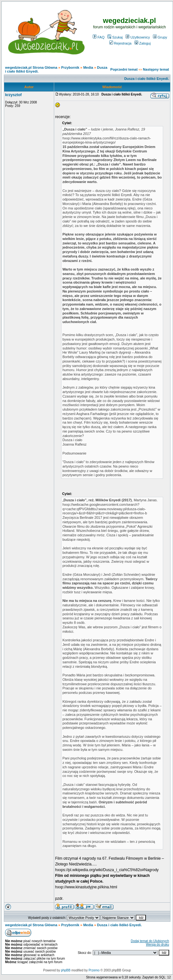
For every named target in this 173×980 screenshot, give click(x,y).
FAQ (99, 37)
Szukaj (115, 37)
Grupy (160, 37)
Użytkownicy (138, 37)
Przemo (94, 970)
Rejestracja (120, 43)
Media (88, 67)
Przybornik (70, 67)
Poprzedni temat (124, 69)
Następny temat (156, 69)
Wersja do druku (158, 945)
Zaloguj (143, 43)
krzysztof (13, 95)
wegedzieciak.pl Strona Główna (31, 67)
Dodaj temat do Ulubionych (150, 941)
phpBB (66, 970)
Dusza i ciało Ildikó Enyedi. (147, 79)
